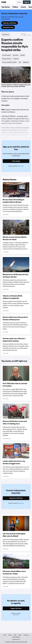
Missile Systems (7, 59)
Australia (16, 55)
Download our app (8, 27)
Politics (15, 7)
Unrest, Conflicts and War (9, 62)
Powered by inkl (16, 640)
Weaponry (26, 62)
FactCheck (6, 35)
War (20, 62)
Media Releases (16, 637)
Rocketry (16, 59)
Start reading (16, 161)
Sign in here (21, 166)
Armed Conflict (6, 55)
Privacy (10, 635)
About (20, 635)
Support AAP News (16, 608)
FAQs (15, 635)
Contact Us (26, 635)
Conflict (23, 55)
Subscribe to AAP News (10, 23)
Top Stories (6, 7)
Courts (23, 7)
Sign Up (27, 2)
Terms (5, 635)
